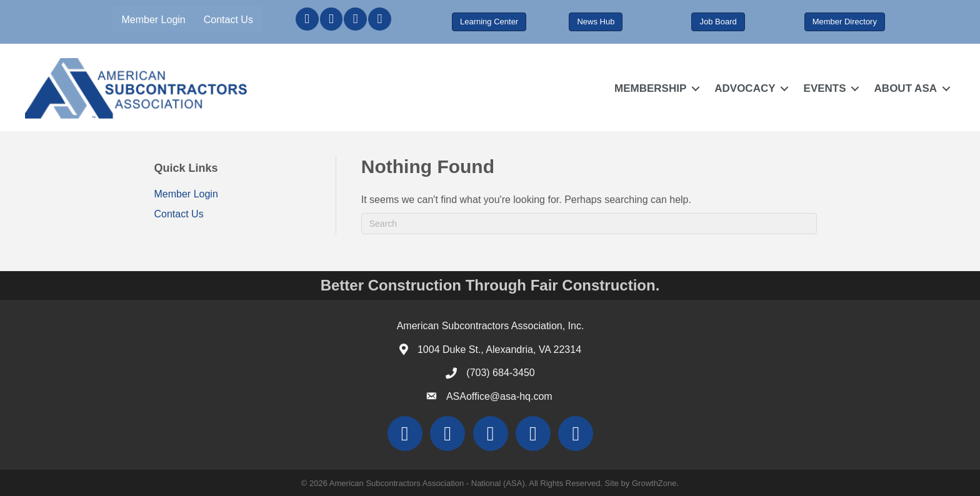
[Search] (589, 224)
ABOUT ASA (906, 88)
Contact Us (228, 20)
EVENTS (825, 88)
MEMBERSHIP (650, 88)
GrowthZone (654, 483)
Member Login (153, 20)
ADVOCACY (745, 88)
